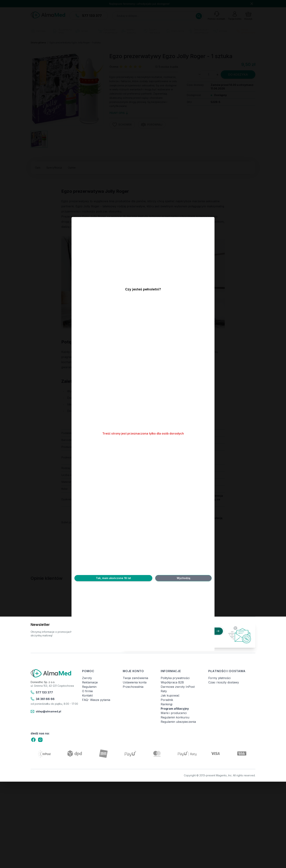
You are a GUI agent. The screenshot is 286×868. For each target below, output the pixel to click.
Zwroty (87, 678)
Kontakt (87, 695)
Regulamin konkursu (175, 717)
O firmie (87, 691)
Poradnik (167, 700)
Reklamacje (90, 682)
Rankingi (167, 704)
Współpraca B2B (172, 682)
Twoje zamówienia (135, 678)
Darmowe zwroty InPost (178, 687)
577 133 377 (42, 692)
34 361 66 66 (43, 699)
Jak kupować (170, 695)
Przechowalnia (133, 687)
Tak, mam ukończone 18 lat (113, 578)
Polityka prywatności (175, 678)
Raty (164, 691)
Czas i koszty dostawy (224, 682)
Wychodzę (183, 578)
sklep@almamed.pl (46, 711)
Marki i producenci (174, 713)
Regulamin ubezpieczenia (178, 722)
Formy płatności (219, 678)
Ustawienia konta (135, 682)
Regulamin (89, 687)
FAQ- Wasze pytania (96, 700)
